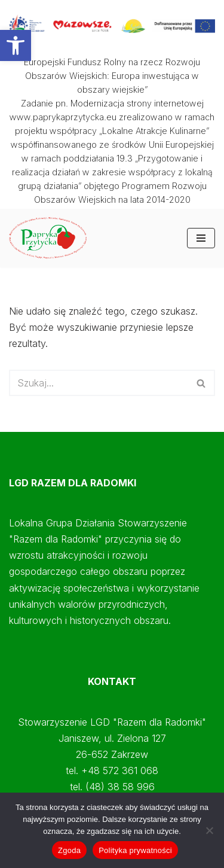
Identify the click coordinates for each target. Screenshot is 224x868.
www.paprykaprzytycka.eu (63, 117)
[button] (16, 45)
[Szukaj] (99, 383)
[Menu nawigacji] (201, 238)
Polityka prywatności (135, 850)
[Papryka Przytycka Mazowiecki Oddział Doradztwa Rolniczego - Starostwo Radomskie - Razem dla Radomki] (51, 238)
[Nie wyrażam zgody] (209, 830)
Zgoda (69, 850)
